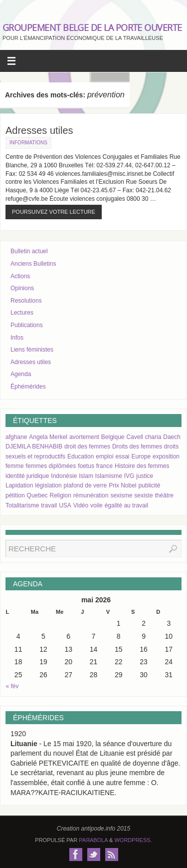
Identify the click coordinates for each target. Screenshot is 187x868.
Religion (61, 495)
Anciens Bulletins (33, 264)
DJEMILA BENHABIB (34, 446)
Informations (28, 143)
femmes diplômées (51, 466)
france (104, 466)
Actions (20, 276)
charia (153, 437)
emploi (104, 456)
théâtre (164, 495)
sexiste (143, 495)
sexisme (121, 495)
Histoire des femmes (142, 466)
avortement (84, 437)
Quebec (37, 495)
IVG (129, 476)
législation (48, 485)
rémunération (91, 495)
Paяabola (93, 840)
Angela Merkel (48, 437)
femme (15, 466)
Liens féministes (32, 350)
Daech (172, 437)
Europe (141, 456)
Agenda (21, 374)
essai (122, 456)
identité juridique (27, 476)
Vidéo (81, 505)
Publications (27, 325)
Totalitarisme (22, 505)
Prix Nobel (122, 485)
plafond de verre (86, 485)
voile (96, 505)
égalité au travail (126, 505)
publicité (149, 485)
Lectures (22, 313)
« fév (12, 686)
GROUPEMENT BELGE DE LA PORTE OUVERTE (92, 27)
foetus (86, 466)
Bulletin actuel (29, 251)
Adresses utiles (39, 130)
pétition (15, 495)
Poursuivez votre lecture (54, 212)
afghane (16, 437)
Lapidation (19, 485)
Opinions (22, 288)
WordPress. (133, 840)
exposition (166, 456)
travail (49, 505)
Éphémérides (28, 387)
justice (145, 476)
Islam (86, 476)
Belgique (113, 437)
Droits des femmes (137, 446)
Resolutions (26, 301)
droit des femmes (87, 446)
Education (81, 456)
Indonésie (64, 476)
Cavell (134, 437)
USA (65, 505)
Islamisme (109, 476)
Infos (17, 338)
